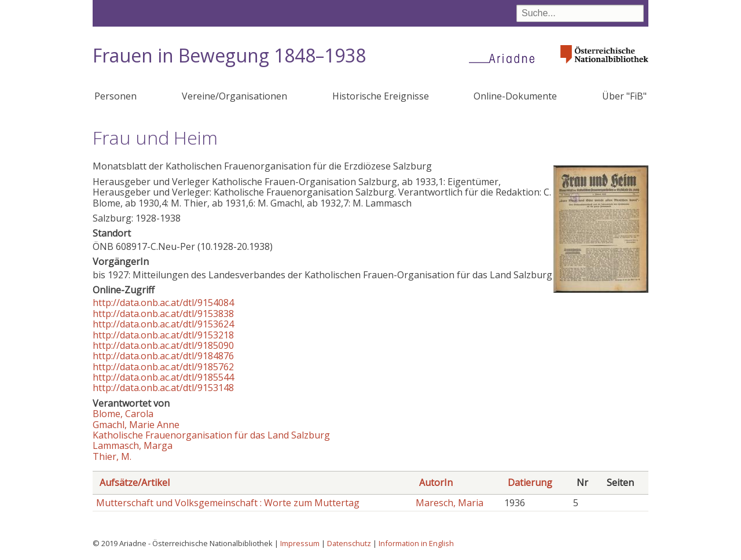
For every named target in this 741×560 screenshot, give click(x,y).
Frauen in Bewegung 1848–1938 (229, 55)
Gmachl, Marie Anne (136, 425)
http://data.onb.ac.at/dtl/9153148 (163, 388)
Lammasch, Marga (133, 445)
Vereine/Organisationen (234, 96)
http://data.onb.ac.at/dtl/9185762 (163, 367)
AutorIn (436, 482)
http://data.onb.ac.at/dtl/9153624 (163, 324)
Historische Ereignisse (381, 96)
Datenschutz (349, 543)
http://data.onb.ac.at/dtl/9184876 (163, 356)
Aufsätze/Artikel (135, 482)
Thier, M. (112, 456)
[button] (601, 289)
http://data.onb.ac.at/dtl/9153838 (163, 314)
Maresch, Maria (450, 503)
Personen (115, 96)
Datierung (530, 482)
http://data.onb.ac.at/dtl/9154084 (163, 303)
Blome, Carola (123, 414)
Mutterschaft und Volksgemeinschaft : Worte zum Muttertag (228, 503)
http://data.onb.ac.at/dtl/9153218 (163, 335)
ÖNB (103, 246)
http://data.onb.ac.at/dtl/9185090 (163, 345)
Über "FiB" (624, 96)
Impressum (300, 543)
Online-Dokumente (515, 96)
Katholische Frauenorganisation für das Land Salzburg (211, 435)
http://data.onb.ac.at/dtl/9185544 (163, 377)
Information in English (416, 543)
